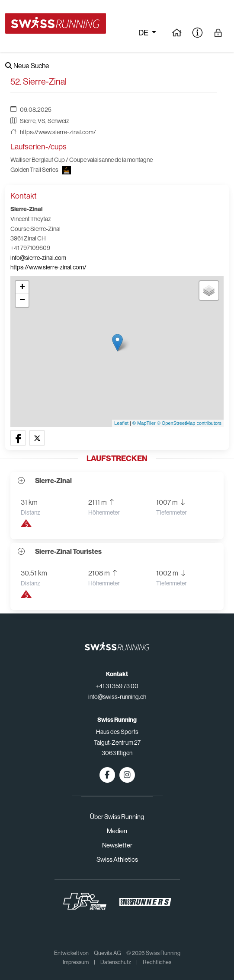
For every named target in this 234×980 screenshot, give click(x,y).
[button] (18, 438)
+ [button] (22, 288)
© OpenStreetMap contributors (189, 423)
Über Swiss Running (117, 817)
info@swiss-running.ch (117, 697)
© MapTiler (144, 423)
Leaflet (121, 423)
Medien (117, 831)
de (144, 33)
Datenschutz (116, 962)
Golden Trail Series (34, 170)
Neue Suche (27, 66)
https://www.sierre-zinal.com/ (58, 132)
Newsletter (117, 845)
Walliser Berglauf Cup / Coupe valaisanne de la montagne (82, 160)
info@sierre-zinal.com (38, 258)
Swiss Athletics (117, 859)
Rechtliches (157, 962)
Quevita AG (107, 953)
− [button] (22, 300)
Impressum (76, 962)
